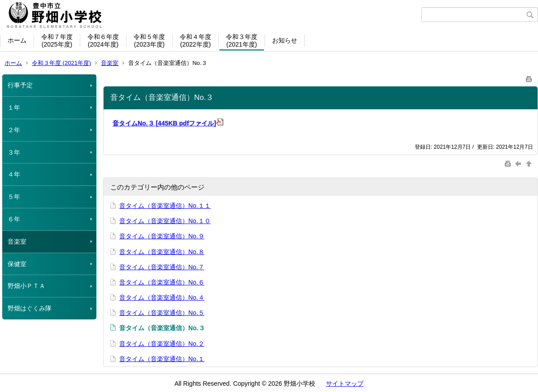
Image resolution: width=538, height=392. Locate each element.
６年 (14, 219)
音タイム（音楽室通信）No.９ (162, 236)
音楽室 (110, 63)
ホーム (17, 40)
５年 (14, 197)
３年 (14, 152)
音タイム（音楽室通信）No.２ (162, 344)
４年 (14, 174)
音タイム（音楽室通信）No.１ (162, 359)
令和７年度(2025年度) (57, 41)
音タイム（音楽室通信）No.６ (162, 282)
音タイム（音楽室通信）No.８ (162, 252)
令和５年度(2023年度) (149, 41)
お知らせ (285, 40)
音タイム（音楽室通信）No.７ (162, 267)
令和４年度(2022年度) (195, 41)
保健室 (17, 264)
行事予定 (20, 85)
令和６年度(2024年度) (103, 41)
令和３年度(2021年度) (242, 41)
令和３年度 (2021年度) (61, 63)
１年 (14, 108)
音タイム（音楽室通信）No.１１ (165, 206)
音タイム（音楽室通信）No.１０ (165, 221)
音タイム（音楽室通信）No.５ (162, 313)
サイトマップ (345, 383)
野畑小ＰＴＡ (26, 286)
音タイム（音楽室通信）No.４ (162, 297)
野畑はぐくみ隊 (30, 308)
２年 (14, 130)
